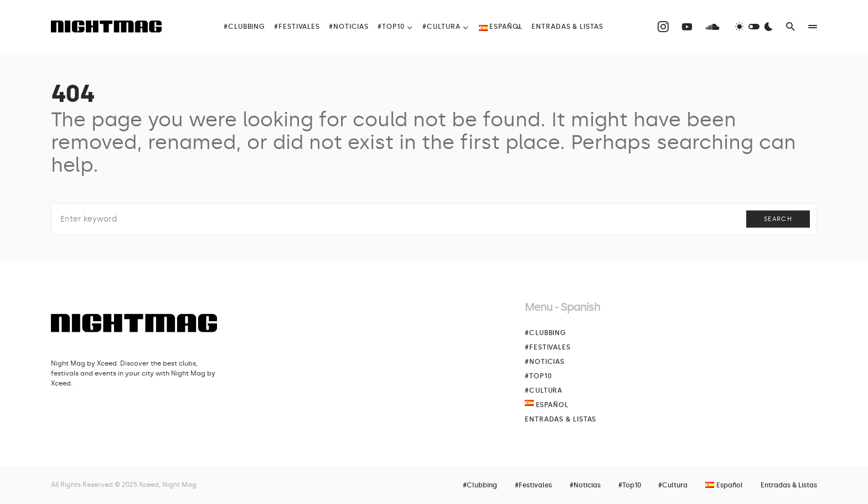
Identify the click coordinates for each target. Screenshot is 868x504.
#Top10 (538, 376)
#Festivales (548, 347)
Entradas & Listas (560, 419)
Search (778, 219)
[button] (754, 27)
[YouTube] (687, 27)
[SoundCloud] (712, 27)
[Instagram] (663, 27)
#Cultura (544, 390)
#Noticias (545, 362)
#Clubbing (546, 333)
